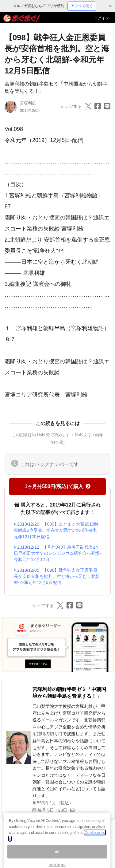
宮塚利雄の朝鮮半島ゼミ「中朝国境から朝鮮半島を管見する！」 (69, 693)
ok (57, 857)
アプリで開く (82, 6)
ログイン (102, 18)
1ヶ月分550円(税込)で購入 (57, 486)
